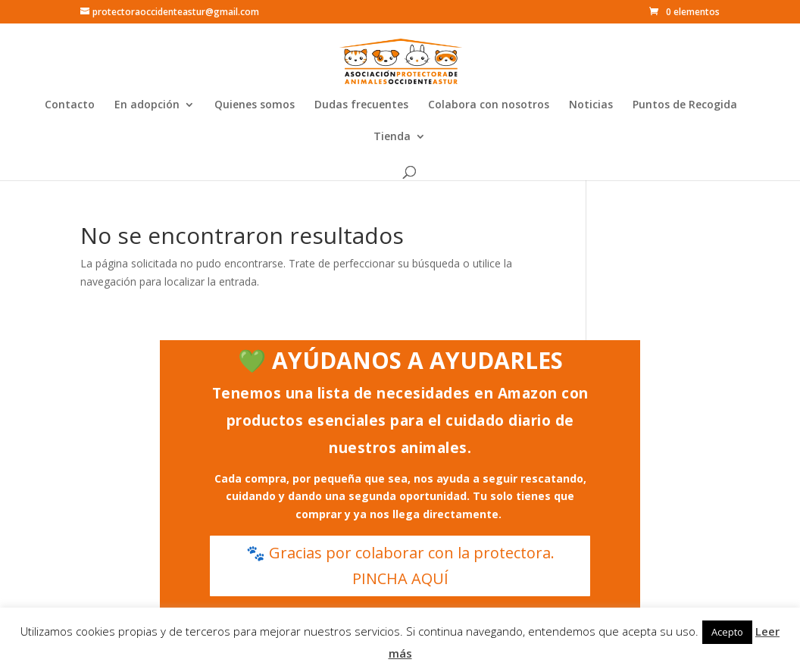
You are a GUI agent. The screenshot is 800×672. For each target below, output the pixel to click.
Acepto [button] (727, 632)
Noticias (591, 105)
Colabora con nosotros (489, 105)
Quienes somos (255, 105)
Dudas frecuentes (361, 105)
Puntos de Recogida (685, 105)
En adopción (147, 105)
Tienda (392, 137)
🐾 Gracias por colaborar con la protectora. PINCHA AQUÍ (400, 566)
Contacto (70, 105)
